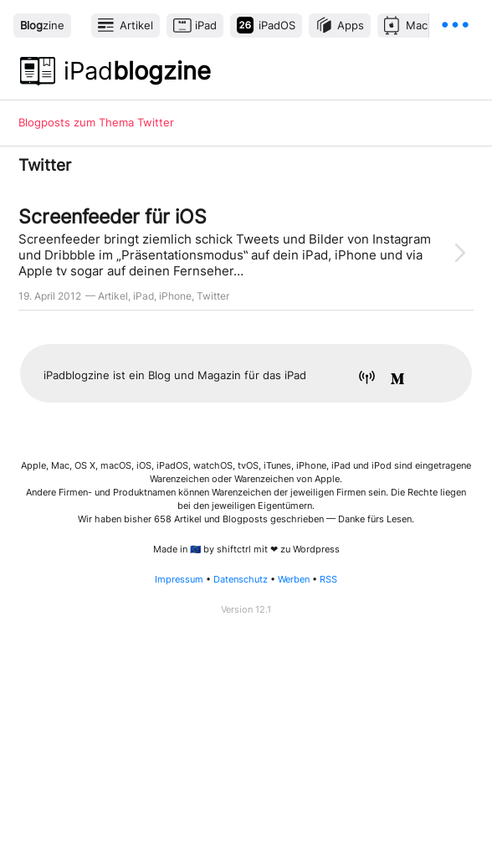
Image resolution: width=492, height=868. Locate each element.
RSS (328, 580)
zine (42, 25)
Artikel (136, 25)
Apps (351, 25)
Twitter (213, 296)
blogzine (137, 71)
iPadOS (277, 25)
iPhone (175, 296)
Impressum (179, 580)
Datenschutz (241, 580)
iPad (206, 25)
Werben (294, 580)
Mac (417, 25)
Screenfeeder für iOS (113, 216)
